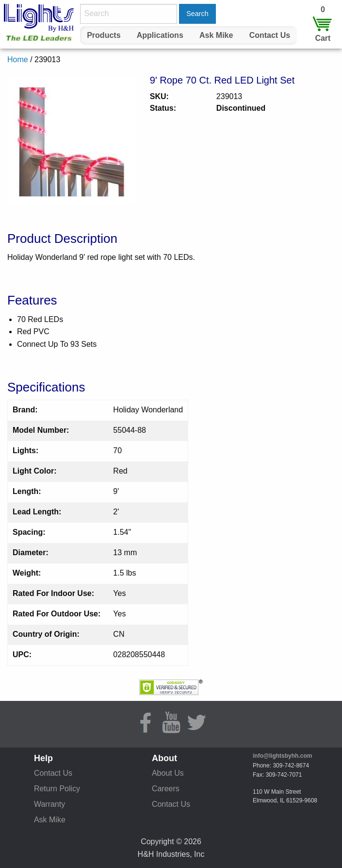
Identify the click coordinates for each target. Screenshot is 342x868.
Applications (160, 35)
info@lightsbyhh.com (282, 756)
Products (104, 35)
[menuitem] (104, 35)
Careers (166, 789)
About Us (168, 773)
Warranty (49, 804)
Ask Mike (216, 35)
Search (197, 14)
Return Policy (57, 789)
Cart (323, 38)
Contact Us (270, 35)
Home (18, 60)
